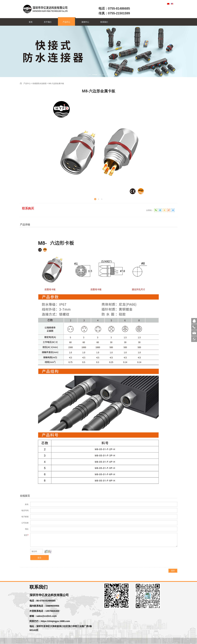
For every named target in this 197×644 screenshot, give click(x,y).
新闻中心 (85, 22)
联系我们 (104, 22)
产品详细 (25, 224)
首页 (31, 22)
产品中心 (66, 22)
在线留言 (25, 496)
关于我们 (48, 22)
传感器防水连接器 (39, 83)
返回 (173, 571)
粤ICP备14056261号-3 (99, 641)
